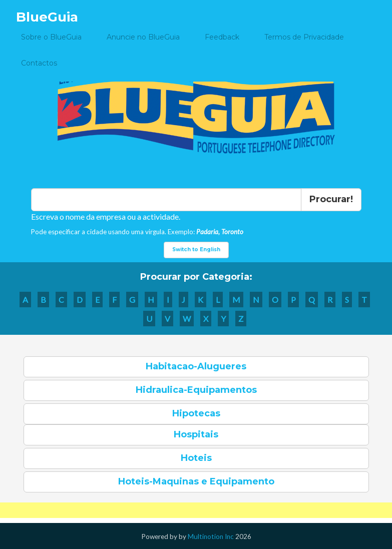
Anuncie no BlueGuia (143, 37)
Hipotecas (196, 413)
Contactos (39, 63)
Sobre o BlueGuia (51, 37)
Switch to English (196, 249)
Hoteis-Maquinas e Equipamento (196, 481)
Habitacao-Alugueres (196, 366)
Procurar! (331, 199)
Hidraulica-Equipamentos (196, 390)
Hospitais (196, 434)
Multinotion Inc (211, 536)
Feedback (222, 37)
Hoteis (196, 458)
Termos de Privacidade (304, 37)
